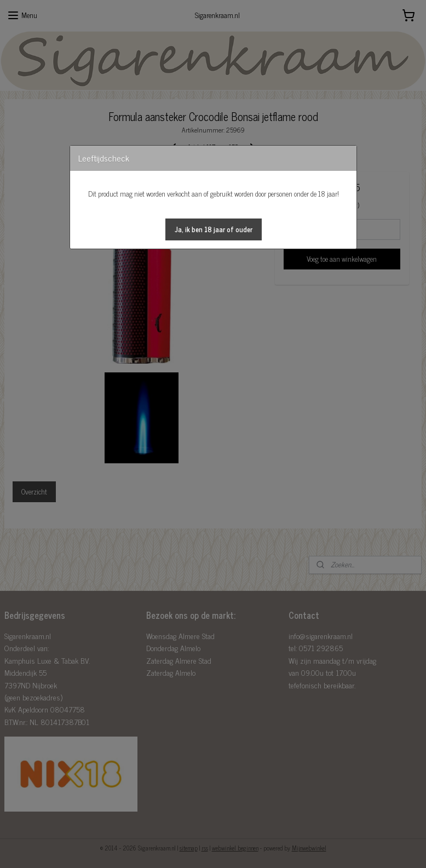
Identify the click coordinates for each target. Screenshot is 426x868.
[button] (214, 229)
